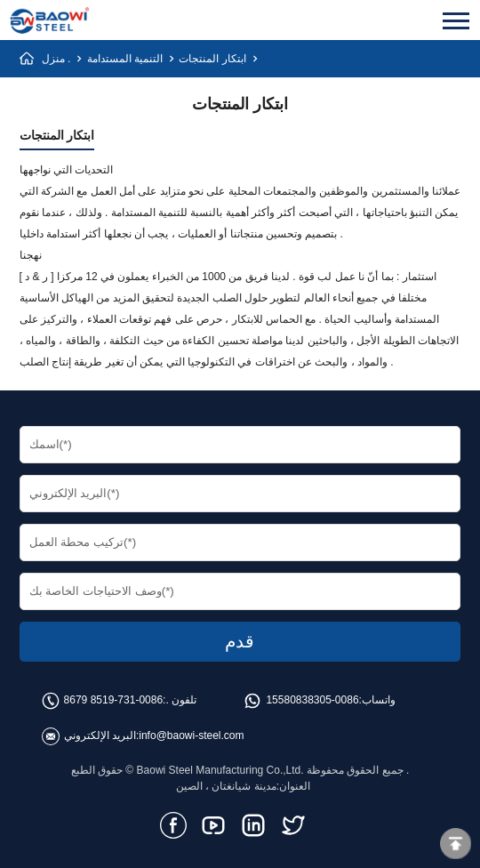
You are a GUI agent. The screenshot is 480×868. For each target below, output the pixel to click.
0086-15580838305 (312, 700)
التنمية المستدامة (125, 59)
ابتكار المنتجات (212, 59)
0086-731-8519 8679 (113, 700)
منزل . (56, 59)
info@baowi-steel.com (191, 735)
